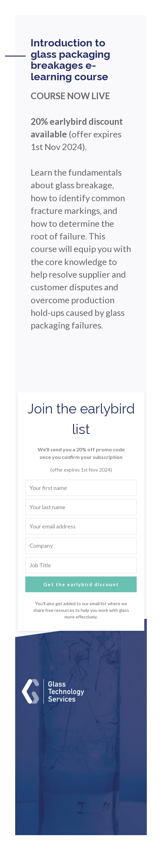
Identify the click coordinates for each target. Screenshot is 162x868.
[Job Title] (81, 565)
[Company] (81, 546)
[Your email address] (81, 526)
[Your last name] (81, 507)
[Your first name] (81, 488)
